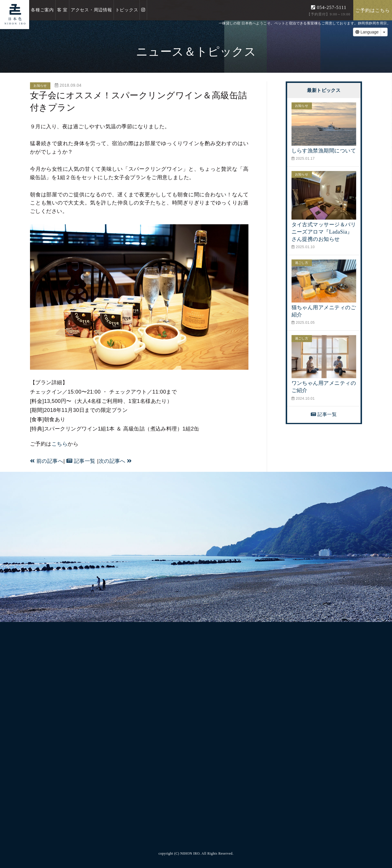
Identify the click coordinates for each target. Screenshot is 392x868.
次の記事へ (115, 461)
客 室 (62, 10)
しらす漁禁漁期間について (324, 151)
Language (367, 32)
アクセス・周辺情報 (91, 10)
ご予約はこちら (373, 10)
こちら (60, 444)
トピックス (127, 10)
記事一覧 (81, 461)
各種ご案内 (42, 10)
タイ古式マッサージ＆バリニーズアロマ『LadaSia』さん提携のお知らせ (324, 232)
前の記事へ (47, 461)
